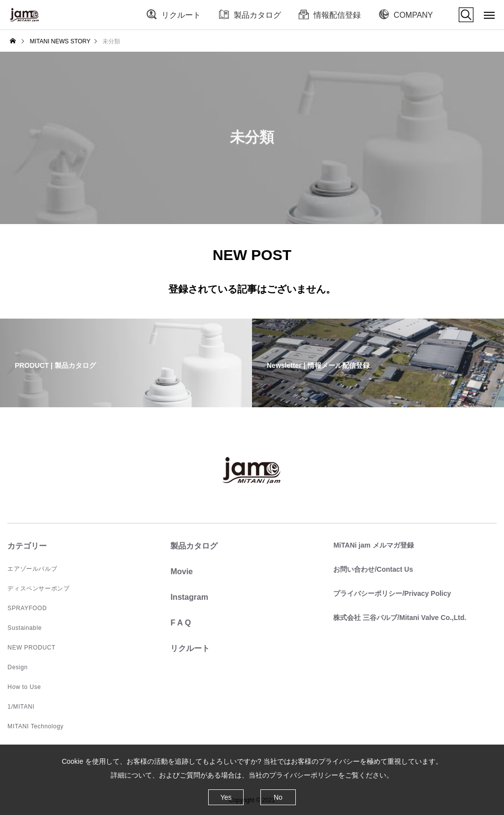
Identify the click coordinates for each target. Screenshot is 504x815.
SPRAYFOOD (27, 608)
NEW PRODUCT (31, 648)
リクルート (181, 15)
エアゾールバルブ (32, 569)
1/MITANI (21, 707)
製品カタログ (257, 15)
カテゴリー (27, 546)
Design (17, 667)
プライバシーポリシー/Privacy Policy (392, 593)
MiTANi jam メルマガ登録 (373, 545)
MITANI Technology (35, 726)
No (278, 797)
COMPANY (413, 15)
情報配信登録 (337, 15)
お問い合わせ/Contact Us (373, 569)
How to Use (24, 687)
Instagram (189, 597)
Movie (181, 571)
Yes (226, 797)
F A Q (180, 623)
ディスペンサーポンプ (38, 588)
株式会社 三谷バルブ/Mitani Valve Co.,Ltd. (400, 618)
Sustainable (24, 628)
